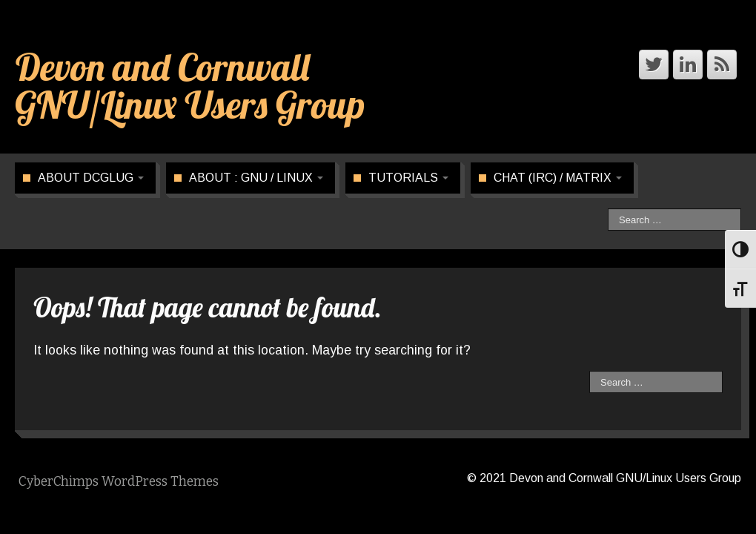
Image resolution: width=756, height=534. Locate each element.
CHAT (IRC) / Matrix (558, 178)
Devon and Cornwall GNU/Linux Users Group (190, 86)
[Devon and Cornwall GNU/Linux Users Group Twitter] (654, 65)
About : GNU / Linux (256, 178)
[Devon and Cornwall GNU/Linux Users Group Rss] (722, 65)
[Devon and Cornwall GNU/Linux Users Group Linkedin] (688, 65)
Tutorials (408, 178)
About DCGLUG (91, 178)
